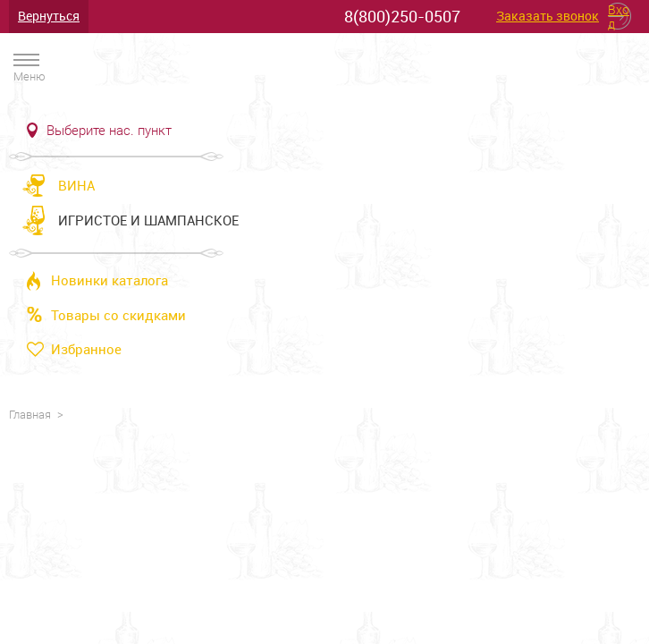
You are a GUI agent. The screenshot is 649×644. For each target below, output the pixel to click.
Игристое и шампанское (148, 220)
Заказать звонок (548, 17)
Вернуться (49, 16)
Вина (76, 185)
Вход (619, 16)
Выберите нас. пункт (109, 131)
